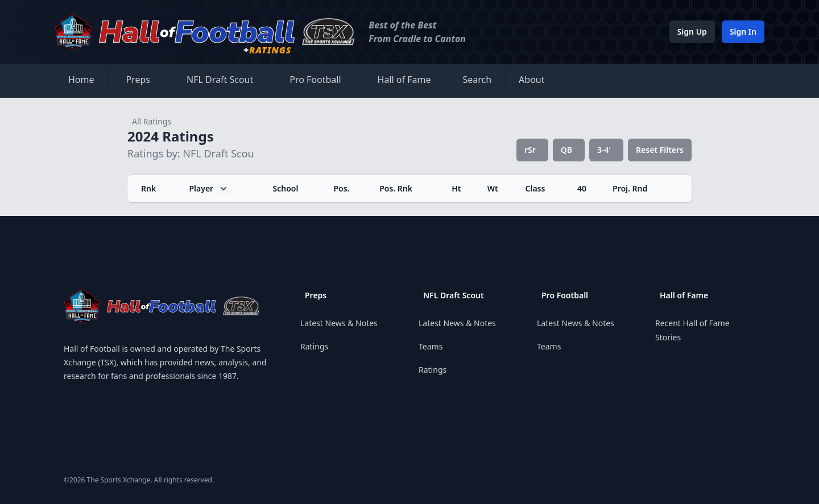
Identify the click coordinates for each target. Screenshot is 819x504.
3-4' (604, 150)
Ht (456, 188)
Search (477, 80)
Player (210, 189)
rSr (530, 150)
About (531, 80)
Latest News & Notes (339, 323)
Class (535, 188)
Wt (493, 188)
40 (582, 188)
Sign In (743, 32)
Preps (138, 80)
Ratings (314, 346)
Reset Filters (660, 150)
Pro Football (315, 80)
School (286, 188)
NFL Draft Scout (220, 80)
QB (566, 150)
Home (81, 80)
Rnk (148, 188)
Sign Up (692, 32)
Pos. (341, 188)
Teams (431, 346)
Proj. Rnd (630, 188)
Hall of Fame (404, 80)
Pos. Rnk (396, 188)
